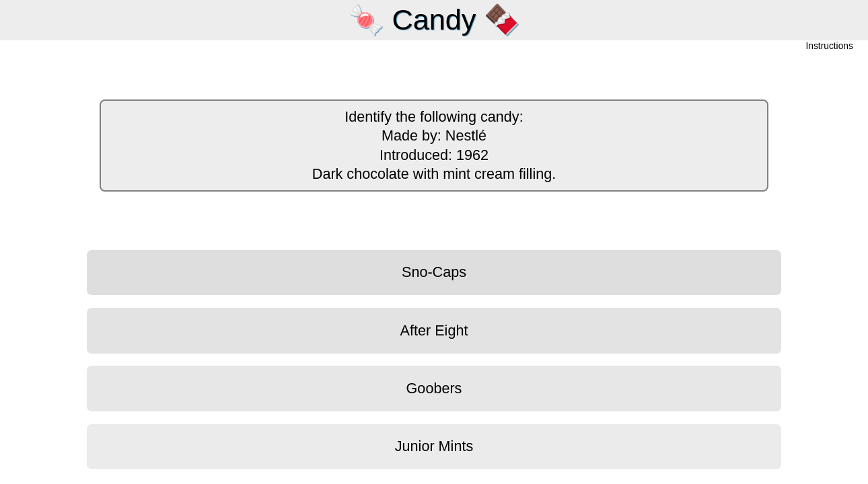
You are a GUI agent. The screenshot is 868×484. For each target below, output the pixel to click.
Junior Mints (434, 446)
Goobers (434, 388)
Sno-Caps (434, 272)
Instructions (830, 47)
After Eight (434, 330)
